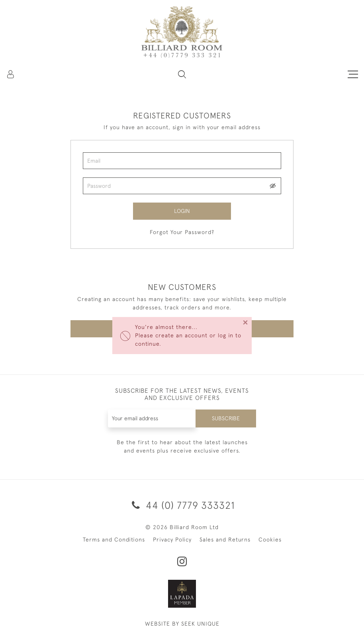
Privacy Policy (172, 539)
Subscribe (226, 418)
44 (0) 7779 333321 (182, 505)
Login (182, 211)
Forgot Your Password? (182, 232)
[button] (182, 74)
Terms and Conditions (114, 539)
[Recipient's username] (152, 418)
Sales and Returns (225, 539)
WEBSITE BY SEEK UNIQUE (182, 624)
